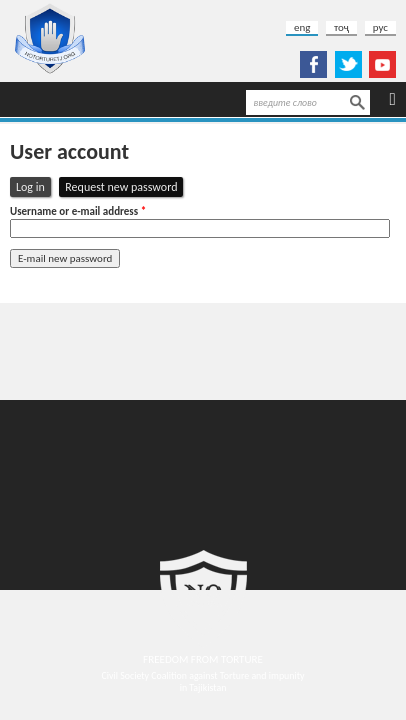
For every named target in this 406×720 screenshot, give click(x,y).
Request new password (124, 187)
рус (380, 27)
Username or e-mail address (78, 211)
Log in (30, 187)
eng (302, 27)
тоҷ (341, 27)
